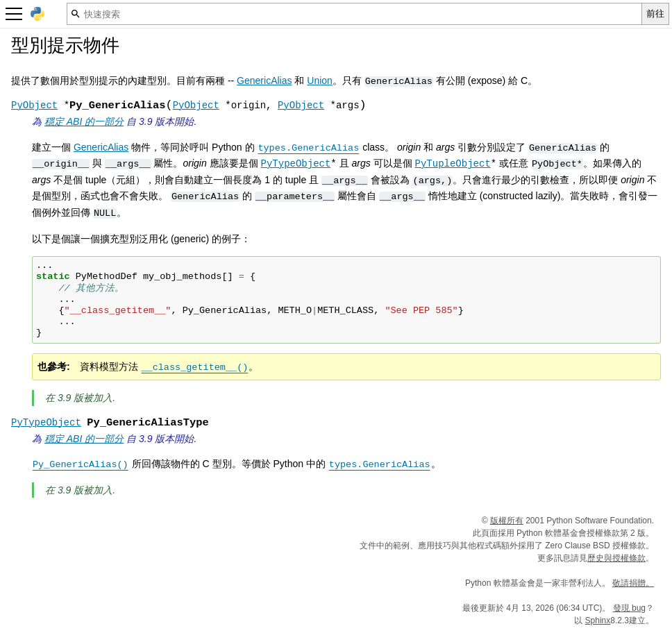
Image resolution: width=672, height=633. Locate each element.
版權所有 (507, 521)
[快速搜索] (354, 14)
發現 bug (629, 608)
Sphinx (598, 621)
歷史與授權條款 (616, 558)
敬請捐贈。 (633, 583)
